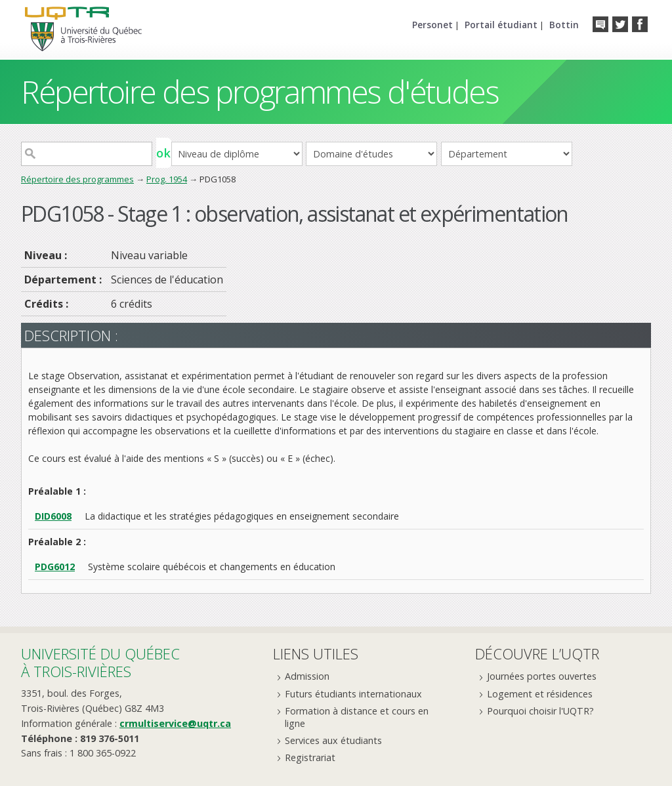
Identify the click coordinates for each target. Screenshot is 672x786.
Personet (432, 25)
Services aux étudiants (333, 740)
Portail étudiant (501, 25)
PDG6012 (55, 567)
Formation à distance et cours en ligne (357, 717)
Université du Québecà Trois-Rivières (100, 662)
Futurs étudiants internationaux (353, 694)
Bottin (564, 25)
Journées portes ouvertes (542, 676)
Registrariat (310, 757)
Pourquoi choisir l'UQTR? (540, 711)
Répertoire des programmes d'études (260, 92)
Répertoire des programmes (77, 179)
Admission (307, 676)
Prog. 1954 (167, 179)
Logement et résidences (540, 694)
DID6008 (53, 516)
